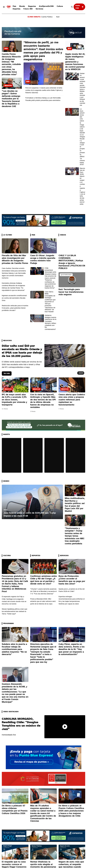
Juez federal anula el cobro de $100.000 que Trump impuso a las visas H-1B (30, 514)
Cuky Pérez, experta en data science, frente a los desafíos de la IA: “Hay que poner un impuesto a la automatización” (72, 649)
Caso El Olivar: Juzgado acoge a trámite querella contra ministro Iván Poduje (43, 259)
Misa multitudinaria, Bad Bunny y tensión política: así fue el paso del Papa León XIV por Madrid (75, 505)
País (14, 6)
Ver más (7, 373)
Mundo (22, 6)
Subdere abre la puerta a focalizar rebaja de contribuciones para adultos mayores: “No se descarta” (14, 649)
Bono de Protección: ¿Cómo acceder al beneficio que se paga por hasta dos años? (72, 580)
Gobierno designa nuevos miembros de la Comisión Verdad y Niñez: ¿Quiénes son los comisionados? (51, 322)
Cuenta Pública (47, 17)
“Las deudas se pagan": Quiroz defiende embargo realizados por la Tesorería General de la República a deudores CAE (11, 99)
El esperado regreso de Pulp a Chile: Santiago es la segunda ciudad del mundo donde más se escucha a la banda (14, 600)
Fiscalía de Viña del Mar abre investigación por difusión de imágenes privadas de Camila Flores (15, 259)
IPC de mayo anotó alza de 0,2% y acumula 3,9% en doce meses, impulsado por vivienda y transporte (14, 400)
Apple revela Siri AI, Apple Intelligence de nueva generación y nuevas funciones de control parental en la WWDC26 (75, 62)
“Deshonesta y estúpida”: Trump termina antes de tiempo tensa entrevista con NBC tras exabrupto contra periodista (75, 536)
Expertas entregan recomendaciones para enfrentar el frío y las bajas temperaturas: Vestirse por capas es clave (72, 600)
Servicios (39, 9)
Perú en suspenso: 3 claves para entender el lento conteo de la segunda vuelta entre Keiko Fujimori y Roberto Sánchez (44, 90)
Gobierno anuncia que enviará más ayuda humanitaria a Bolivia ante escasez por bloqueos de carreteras (82, 89)
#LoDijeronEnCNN (46, 6)
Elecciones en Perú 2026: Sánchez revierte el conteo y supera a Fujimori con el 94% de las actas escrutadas (82, 186)
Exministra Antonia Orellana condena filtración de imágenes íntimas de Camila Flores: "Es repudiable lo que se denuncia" (13, 287)
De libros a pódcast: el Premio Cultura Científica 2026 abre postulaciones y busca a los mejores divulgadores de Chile (71, 811)
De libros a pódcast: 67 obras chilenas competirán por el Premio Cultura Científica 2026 (15, 810)
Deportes (16, 9)
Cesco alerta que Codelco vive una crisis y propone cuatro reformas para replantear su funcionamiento (72, 400)
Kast (58, 17)
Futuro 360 (28, 9)
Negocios (32, 6)
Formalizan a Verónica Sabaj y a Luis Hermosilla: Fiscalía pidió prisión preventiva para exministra (43, 99)
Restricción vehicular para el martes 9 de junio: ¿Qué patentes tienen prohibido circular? (15, 308)
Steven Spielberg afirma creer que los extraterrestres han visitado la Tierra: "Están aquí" (14, 611)
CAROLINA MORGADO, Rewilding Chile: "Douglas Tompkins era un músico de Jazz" (21, 724)
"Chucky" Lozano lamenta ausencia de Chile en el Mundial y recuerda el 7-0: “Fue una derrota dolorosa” (43, 591)
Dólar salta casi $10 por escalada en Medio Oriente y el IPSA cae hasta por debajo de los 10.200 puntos (22, 351)
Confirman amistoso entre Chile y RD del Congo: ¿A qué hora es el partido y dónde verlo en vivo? (43, 580)
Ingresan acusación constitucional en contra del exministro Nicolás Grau (14, 298)
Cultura (60, 6)
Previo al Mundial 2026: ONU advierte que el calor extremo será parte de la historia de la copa (43, 601)
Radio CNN (79, 7)
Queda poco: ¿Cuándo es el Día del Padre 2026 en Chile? (72, 590)
